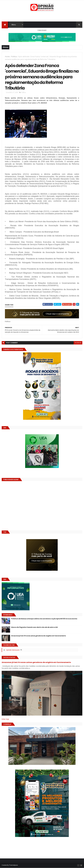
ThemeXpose (13, 865)
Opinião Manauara (13, 650)
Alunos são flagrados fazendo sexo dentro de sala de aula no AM (34, 627)
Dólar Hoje (5, 719)
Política (14, 57)
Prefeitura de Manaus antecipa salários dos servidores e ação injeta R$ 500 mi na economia (44, 619)
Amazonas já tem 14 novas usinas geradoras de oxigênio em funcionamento (39, 636)
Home (7, 57)
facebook (78, 343)
